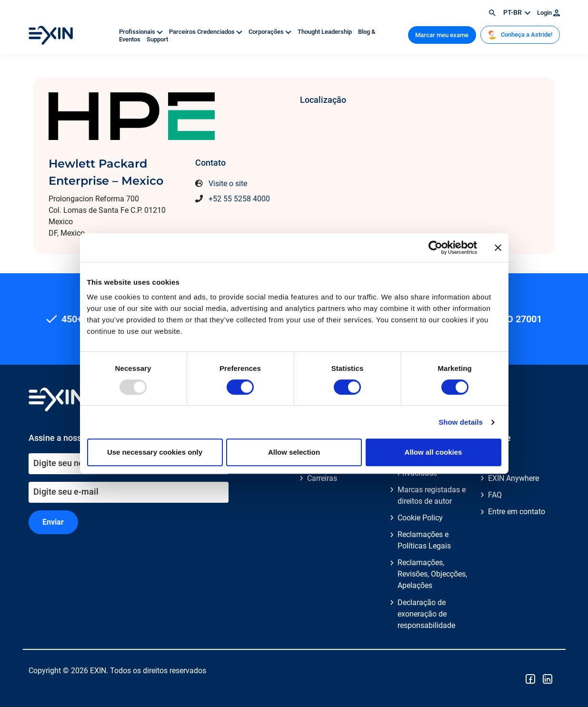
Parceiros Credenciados (206, 32)
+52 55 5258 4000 (239, 199)
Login (548, 13)
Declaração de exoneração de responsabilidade (426, 614)
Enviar (53, 522)
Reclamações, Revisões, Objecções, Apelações (432, 574)
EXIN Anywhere (513, 478)
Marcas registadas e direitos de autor (432, 495)
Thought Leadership (325, 32)
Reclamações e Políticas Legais (424, 540)
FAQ (495, 495)
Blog (496, 462)
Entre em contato (517, 512)
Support (157, 39)
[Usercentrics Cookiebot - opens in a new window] (435, 248)
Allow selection (294, 452)
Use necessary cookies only (155, 452)
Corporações (271, 32)
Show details (461, 422)
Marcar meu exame (442, 35)
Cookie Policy (420, 518)
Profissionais (142, 32)
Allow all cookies (434, 452)
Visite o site (228, 184)
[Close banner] (498, 248)
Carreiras (322, 478)
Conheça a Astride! (520, 35)
